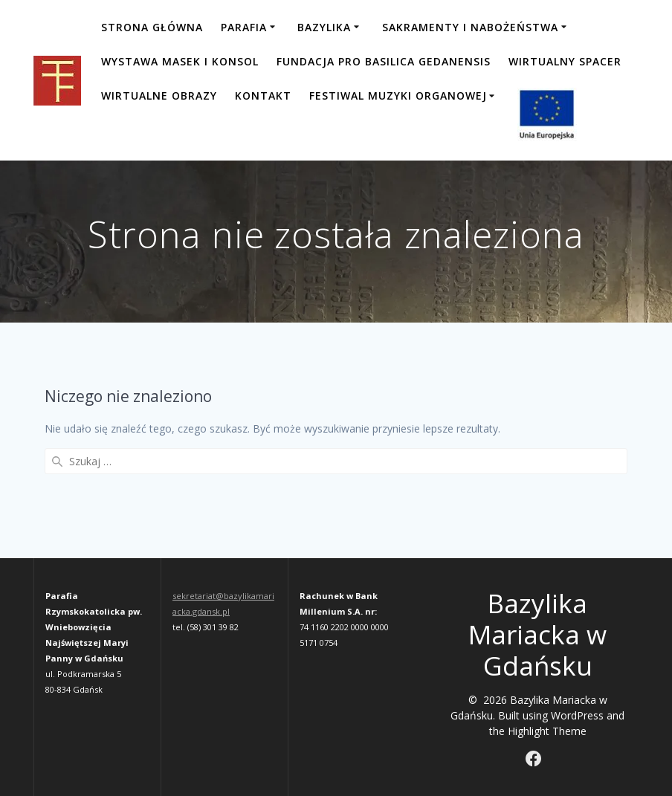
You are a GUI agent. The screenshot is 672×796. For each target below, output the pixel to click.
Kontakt (263, 96)
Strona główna (152, 27)
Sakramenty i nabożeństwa (470, 27)
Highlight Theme (547, 731)
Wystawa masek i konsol (180, 61)
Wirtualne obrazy (159, 96)
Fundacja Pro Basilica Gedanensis (384, 61)
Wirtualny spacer (565, 61)
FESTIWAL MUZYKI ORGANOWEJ (398, 96)
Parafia (244, 27)
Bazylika (324, 27)
